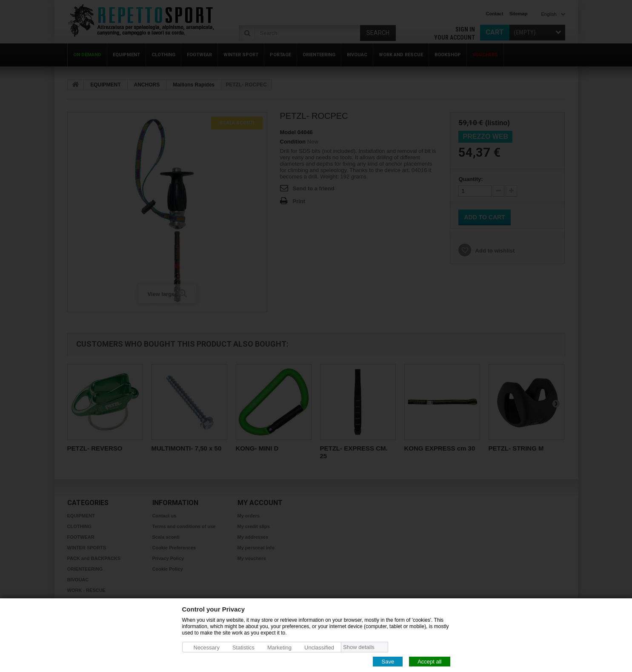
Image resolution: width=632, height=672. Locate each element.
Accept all (429, 661)
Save (388, 661)
